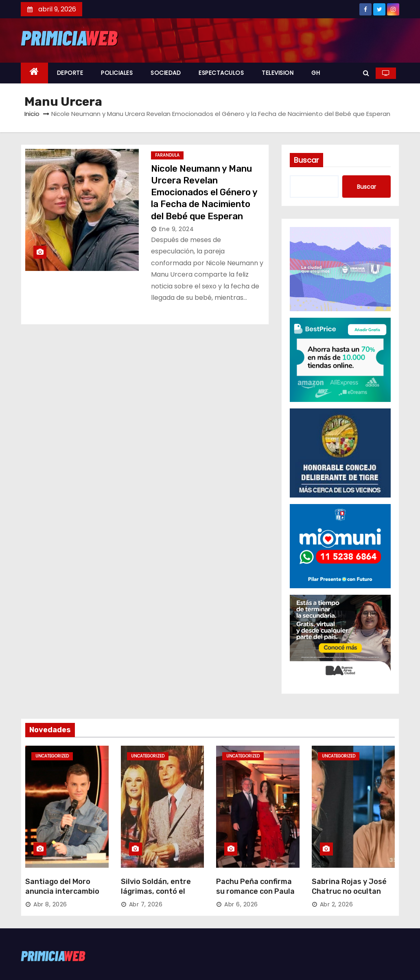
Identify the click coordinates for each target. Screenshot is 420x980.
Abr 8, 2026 (50, 904)
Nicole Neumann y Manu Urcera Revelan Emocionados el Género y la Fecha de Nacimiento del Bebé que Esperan (204, 192)
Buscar (306, 160)
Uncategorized (52, 756)
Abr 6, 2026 (241, 904)
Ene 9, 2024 (177, 229)
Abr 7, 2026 (146, 904)
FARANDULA (167, 155)
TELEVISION (278, 73)
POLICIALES (117, 73)
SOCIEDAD (166, 73)
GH (316, 73)
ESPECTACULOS (221, 73)
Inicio (32, 114)
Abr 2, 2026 (337, 904)
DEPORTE (70, 73)
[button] (366, 73)
